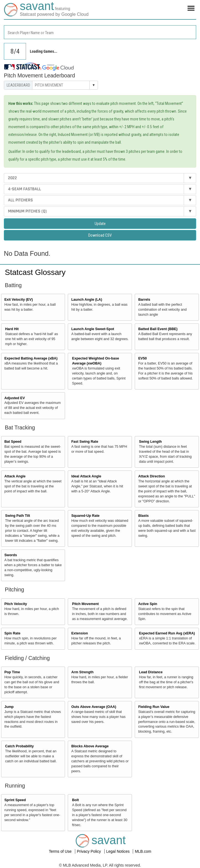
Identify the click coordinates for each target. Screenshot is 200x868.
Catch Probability (20, 746)
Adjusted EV (15, 398)
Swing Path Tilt (18, 516)
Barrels (144, 300)
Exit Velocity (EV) (19, 300)
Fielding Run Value (154, 707)
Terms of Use (61, 851)
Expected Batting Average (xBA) (31, 358)
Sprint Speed (15, 800)
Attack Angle (15, 476)
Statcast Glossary (35, 272)
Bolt (75, 800)
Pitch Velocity (16, 604)
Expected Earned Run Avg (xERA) (167, 633)
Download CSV (100, 235)
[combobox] (100, 32)
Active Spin (148, 604)
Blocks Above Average (90, 746)
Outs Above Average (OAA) (94, 707)
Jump (9, 707)
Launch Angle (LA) (87, 300)
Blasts (144, 516)
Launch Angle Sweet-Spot (93, 329)
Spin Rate (12, 633)
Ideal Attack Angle (86, 476)
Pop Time (12, 672)
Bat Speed (13, 442)
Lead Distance (151, 672)
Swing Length (150, 442)
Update (100, 224)
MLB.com (143, 851)
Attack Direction (152, 476)
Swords (11, 555)
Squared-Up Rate (85, 516)
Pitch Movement (85, 604)
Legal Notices (119, 851)
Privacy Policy (89, 851)
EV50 (143, 358)
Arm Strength (82, 672)
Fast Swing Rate (85, 442)
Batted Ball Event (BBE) (158, 329)
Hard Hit (12, 329)
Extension (80, 633)
